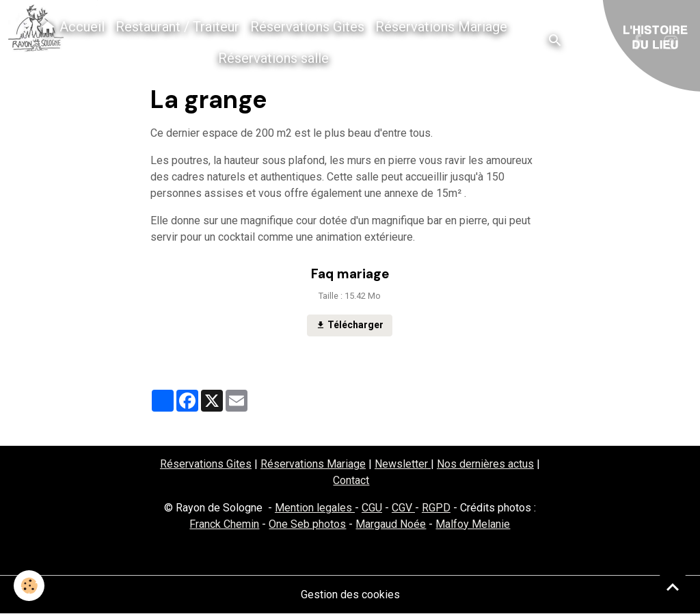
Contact (351, 480)
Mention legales (315, 508)
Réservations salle (273, 58)
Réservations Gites (307, 27)
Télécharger (350, 325)
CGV (403, 508)
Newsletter (403, 464)
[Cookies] (29, 586)
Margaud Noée (391, 524)
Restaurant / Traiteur (177, 27)
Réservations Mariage (441, 27)
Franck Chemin (224, 524)
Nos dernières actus (485, 464)
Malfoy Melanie (473, 524)
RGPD (436, 508)
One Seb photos (307, 524)
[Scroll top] (673, 587)
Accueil (72, 27)
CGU (372, 508)
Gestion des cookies (350, 595)
